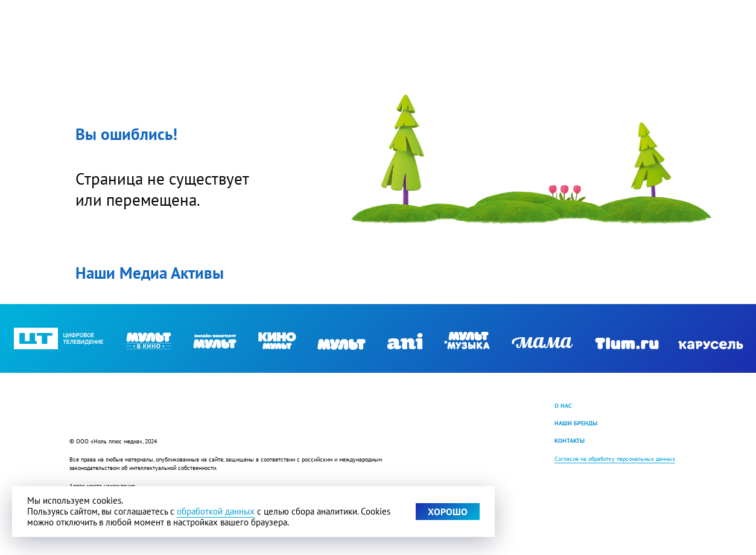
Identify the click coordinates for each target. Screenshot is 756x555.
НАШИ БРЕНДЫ (576, 423)
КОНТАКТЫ (570, 440)
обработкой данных (216, 511)
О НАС (563, 405)
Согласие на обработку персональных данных (615, 458)
